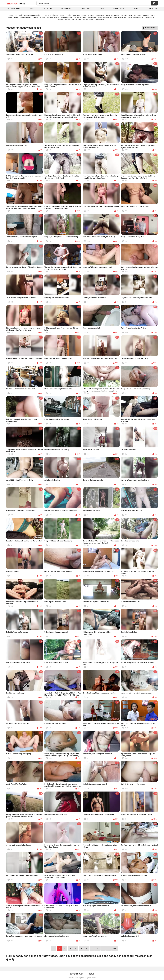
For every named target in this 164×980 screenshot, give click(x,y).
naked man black (15, 15)
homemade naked (53, 17)
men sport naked (80, 15)
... (109, 948)
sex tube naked (77, 20)
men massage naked (33, 15)
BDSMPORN (153, 9)
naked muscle (65, 15)
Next (115, 948)
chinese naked (126, 15)
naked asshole (67, 17)
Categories (86, 9)
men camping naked (96, 15)
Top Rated (48, 9)
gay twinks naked (80, 17)
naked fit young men (64, 20)
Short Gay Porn (13, 9)
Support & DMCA (76, 974)
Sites (102, 9)
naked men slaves (50, 15)
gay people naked (89, 20)
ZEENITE (136, 9)
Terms (92, 974)
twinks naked (92, 18)
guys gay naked (25, 17)
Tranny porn (119, 9)
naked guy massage (105, 18)
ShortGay (16, 4)
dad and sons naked (141, 15)
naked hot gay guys (120, 18)
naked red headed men (136, 18)
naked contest (100, 20)
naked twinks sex (112, 15)
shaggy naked (150, 18)
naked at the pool (39, 17)
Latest (32, 9)
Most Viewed (67, 9)
